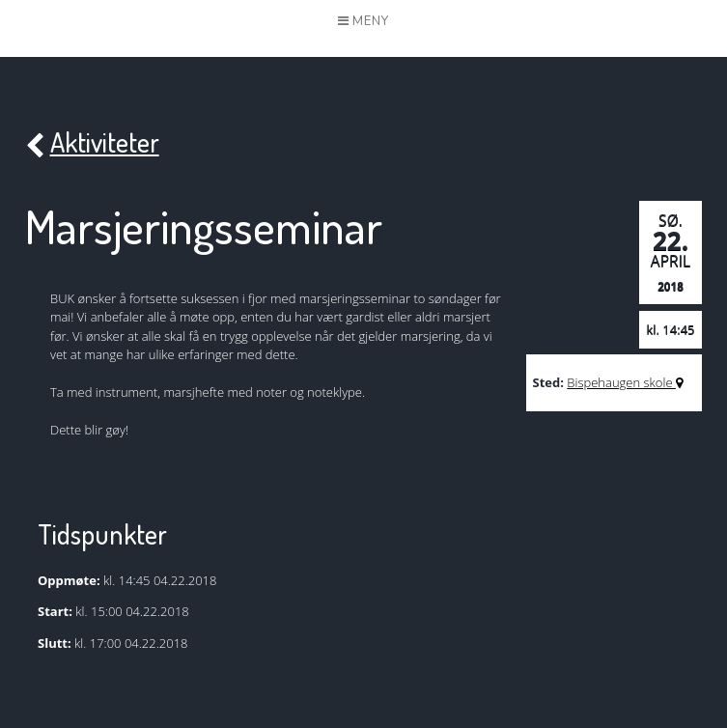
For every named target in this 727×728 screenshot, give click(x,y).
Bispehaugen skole (625, 382)
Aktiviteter (92, 143)
